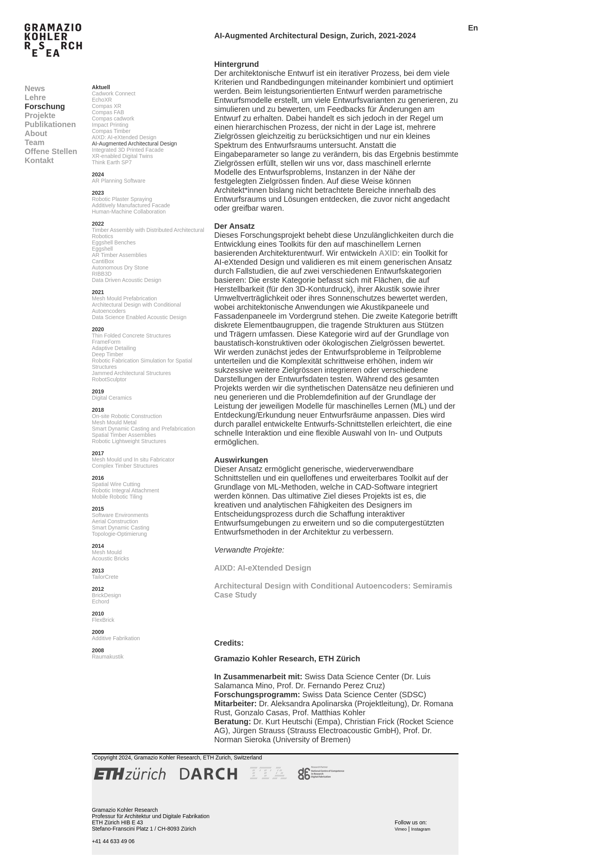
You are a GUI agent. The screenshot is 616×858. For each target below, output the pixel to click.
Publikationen (50, 124)
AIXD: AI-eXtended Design (124, 137)
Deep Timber (107, 354)
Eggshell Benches (114, 242)
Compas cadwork (113, 118)
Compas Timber (111, 131)
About (36, 133)
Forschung (45, 106)
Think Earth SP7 (112, 162)
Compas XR (107, 106)
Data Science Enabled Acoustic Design (139, 317)
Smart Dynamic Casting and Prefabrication (144, 429)
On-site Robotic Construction (127, 416)
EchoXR (102, 100)
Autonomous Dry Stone (120, 267)
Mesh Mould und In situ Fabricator (133, 460)
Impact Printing (110, 125)
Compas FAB (108, 112)
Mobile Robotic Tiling (117, 497)
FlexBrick (103, 620)
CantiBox (103, 261)
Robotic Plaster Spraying (122, 199)
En (473, 28)
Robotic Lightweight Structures (129, 441)
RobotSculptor (109, 379)
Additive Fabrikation (116, 638)
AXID (388, 253)
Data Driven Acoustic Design (126, 280)
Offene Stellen (51, 151)
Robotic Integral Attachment (125, 490)
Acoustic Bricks (110, 558)
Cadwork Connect (114, 93)
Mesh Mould (107, 552)
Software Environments (120, 515)
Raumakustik (108, 657)
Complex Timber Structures (125, 466)
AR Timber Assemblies (119, 255)
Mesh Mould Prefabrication (124, 298)
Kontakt (39, 160)
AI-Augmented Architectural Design (134, 144)
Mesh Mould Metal (114, 422)
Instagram (421, 829)
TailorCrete (105, 577)
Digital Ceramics (112, 398)
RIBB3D (102, 274)
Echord (100, 601)
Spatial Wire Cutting (116, 484)
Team (35, 142)
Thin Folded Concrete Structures (131, 336)
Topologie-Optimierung (119, 534)
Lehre (35, 97)
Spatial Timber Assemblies (124, 435)
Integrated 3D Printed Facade (128, 150)
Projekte (40, 115)
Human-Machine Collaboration (129, 212)
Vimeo (401, 829)
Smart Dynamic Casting (121, 528)
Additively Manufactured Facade (131, 205)
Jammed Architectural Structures (131, 373)
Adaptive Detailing (114, 348)
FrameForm (106, 342)
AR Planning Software (119, 181)
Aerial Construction (115, 521)
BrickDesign (107, 595)
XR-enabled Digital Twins (122, 156)
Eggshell (102, 249)
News (35, 88)
